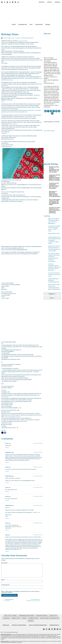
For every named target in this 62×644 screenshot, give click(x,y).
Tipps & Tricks (53, 615)
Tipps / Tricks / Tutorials (10, 615)
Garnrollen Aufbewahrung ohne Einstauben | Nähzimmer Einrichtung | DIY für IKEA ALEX (54, 267)
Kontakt (49, 2)
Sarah (7, 443)
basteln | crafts (16, 618)
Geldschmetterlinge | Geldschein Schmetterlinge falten (54, 280)
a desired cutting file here (21, 112)
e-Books (24, 618)
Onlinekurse (39, 25)
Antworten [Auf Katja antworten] (7, 551)
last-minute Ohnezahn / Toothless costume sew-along (54, 275)
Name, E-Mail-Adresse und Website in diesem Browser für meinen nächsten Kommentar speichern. (20, 592)
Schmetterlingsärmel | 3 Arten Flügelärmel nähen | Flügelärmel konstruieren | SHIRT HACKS (54, 240)
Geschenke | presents (42, 615)
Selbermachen (23, 25)
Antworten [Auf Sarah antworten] (7, 448)
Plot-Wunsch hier (8, 80)
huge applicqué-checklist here (26, 110)
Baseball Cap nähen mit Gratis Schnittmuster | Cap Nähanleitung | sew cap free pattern (54, 169)
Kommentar (5, 563)
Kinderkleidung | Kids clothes (26, 615)
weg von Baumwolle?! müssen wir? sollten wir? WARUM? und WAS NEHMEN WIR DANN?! (54, 202)
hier (6, 86)
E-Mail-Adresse (6, 585)
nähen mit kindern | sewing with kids (49, 618)
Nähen (14, 25)
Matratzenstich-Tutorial (54, 233)
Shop (31, 25)
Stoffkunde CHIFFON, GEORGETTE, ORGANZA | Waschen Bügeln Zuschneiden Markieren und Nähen (54, 178)
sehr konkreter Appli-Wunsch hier (34, 78)
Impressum (6, 625)
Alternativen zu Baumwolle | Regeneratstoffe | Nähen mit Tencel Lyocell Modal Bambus (55, 194)
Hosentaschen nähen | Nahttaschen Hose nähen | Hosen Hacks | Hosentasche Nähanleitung (55, 210)
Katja (7, 535)
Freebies (48, 25)
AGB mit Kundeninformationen (38, 625)
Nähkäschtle (8, 452)
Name (3, 580)
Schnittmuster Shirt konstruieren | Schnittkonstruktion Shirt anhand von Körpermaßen (54, 186)
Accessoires (6, 618)
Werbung (57, 2)
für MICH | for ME (33, 618)
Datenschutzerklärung (19, 625)
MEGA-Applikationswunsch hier (16, 78)
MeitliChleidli (8, 476)
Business (31, 621)
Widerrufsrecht (54, 625)
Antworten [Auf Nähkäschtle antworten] (7, 462)
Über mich (41, 2)
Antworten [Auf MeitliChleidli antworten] (7, 483)
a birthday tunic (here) (30, 117)
